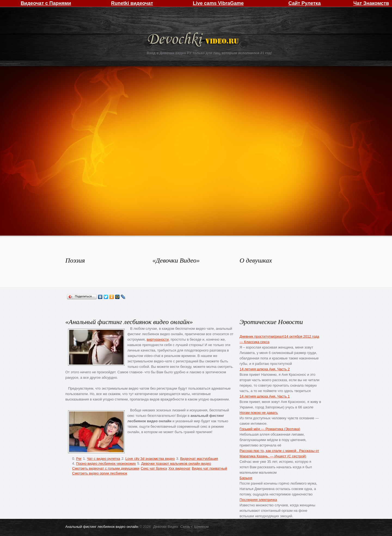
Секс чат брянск (154, 468)
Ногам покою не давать (259, 413)
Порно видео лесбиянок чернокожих (106, 463)
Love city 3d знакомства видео (150, 459)
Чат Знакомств (371, 3)
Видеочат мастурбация (199, 459)
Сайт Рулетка (304, 3)
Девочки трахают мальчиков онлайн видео (176, 463)
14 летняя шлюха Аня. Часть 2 (265, 369)
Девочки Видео (194, 40)
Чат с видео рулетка (103, 459)
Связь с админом (194, 527)
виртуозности (158, 339)
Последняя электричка (258, 500)
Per (79, 459)
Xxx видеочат (180, 468)
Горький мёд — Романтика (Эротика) (270, 429)
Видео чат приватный (210, 468)
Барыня (246, 478)
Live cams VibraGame (218, 3)
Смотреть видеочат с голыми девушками (106, 468)
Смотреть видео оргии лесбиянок (100, 473)
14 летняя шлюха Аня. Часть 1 (265, 396)
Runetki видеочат (132, 3)
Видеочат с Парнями (46, 3)
